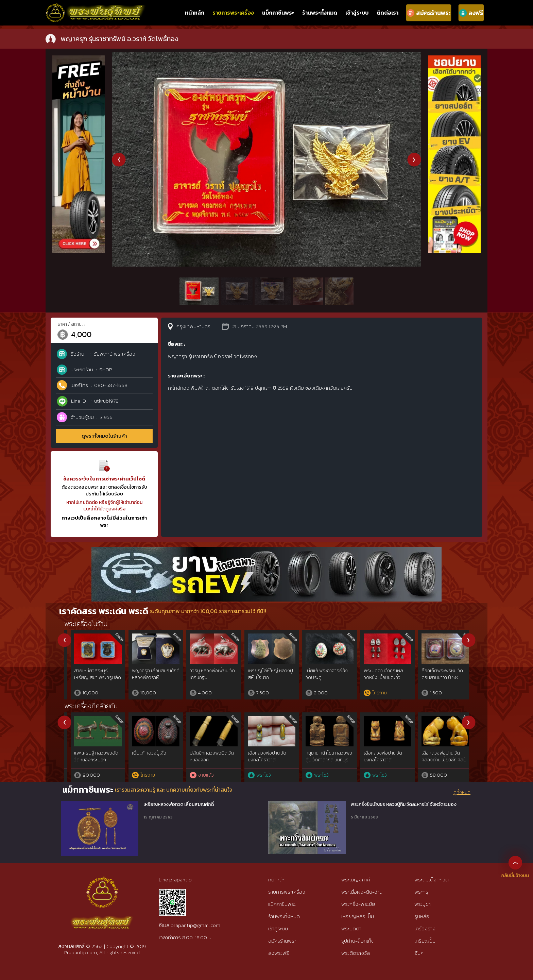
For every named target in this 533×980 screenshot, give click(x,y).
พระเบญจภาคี (356, 880)
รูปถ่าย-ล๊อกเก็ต (358, 941)
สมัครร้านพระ (282, 941)
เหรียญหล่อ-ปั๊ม (358, 916)
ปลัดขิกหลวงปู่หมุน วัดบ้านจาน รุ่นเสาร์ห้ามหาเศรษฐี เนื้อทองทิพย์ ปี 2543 (321, 681)
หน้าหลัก (195, 13)
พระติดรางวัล (356, 953)
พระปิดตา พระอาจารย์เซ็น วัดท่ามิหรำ (89, 674)
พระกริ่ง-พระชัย (358, 904)
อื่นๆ (419, 953)
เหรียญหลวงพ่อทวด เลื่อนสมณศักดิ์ (179, 805)
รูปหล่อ (422, 916)
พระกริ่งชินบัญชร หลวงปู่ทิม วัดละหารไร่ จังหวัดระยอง (404, 805)
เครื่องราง (425, 928)
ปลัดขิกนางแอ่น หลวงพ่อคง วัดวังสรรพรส (378, 756)
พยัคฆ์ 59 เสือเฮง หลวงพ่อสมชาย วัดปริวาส (264, 674)
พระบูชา (423, 904)
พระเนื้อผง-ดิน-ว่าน (362, 892)
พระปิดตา (351, 928)
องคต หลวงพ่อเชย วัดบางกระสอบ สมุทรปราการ (144, 760)
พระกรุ (421, 892)
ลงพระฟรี (279, 953)
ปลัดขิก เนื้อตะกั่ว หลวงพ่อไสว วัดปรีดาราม (379, 674)
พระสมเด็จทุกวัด (432, 880)
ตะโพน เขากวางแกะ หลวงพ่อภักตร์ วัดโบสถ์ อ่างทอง (90, 760)
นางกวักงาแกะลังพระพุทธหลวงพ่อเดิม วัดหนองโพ (265, 760)
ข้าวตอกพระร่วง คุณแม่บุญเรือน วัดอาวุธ (148, 674)
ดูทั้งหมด (462, 793)
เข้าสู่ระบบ (357, 13)
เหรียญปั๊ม (425, 941)
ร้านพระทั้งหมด (320, 13)
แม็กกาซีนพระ (278, 13)
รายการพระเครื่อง (233, 13)
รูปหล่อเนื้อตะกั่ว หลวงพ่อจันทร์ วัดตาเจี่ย (205, 674)
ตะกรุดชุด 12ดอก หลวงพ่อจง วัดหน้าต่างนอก (437, 756)
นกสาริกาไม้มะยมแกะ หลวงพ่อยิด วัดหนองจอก (207, 756)
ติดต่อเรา (388, 13)
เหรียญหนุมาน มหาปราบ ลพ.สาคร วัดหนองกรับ (438, 674)
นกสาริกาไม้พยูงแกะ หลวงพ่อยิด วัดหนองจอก (322, 756)
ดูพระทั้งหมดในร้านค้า (104, 436)
